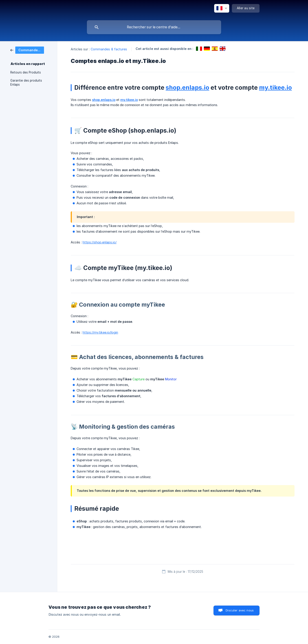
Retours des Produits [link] (26, 72)
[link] (27, 50)
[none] (222, 8)
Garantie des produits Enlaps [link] (26, 82)
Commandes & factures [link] (109, 49)
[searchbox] (154, 27)
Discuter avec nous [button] (240, 610)
